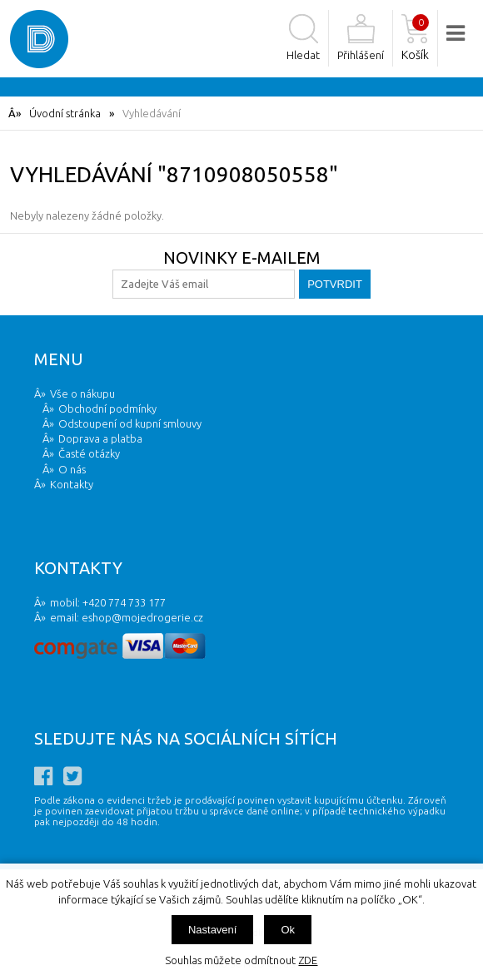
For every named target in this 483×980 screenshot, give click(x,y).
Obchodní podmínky (107, 408)
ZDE (308, 960)
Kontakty (72, 484)
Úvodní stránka (65, 113)
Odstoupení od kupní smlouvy (130, 423)
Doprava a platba (100, 438)
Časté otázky (89, 453)
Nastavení (213, 930)
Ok (288, 930)
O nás (72, 469)
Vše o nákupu (82, 393)
